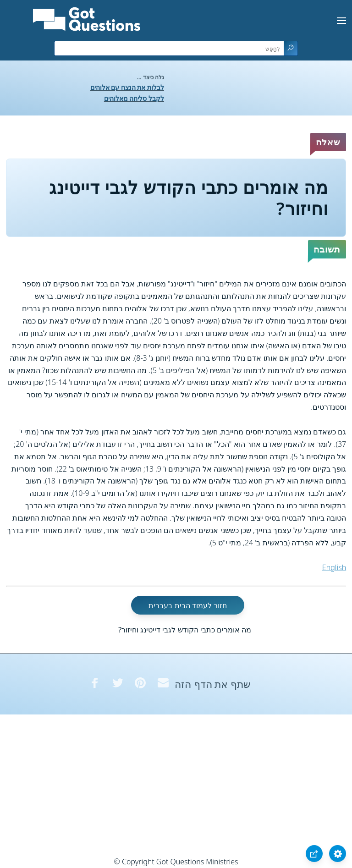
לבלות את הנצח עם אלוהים (127, 87)
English (334, 567)
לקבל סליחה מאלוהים (134, 98)
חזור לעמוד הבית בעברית (187, 605)
